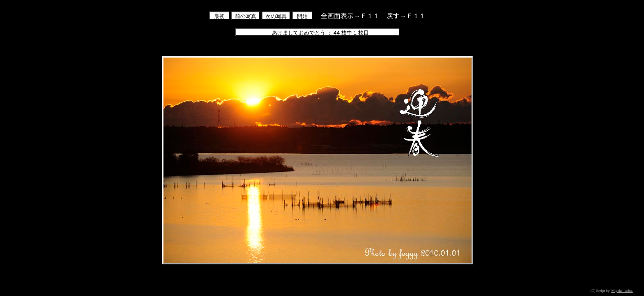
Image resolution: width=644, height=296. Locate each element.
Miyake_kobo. (622, 291)
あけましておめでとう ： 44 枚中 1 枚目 (318, 33)
